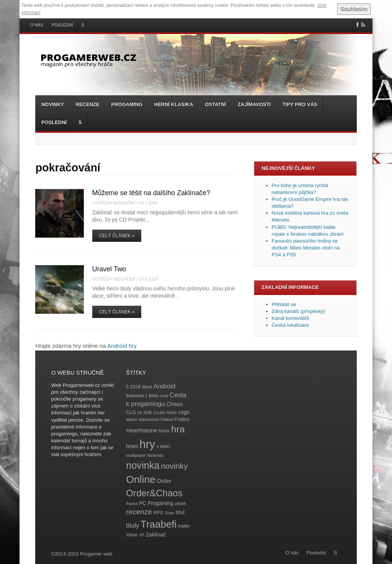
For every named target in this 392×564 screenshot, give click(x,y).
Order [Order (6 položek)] (164, 481)
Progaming (127, 104)
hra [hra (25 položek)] (178, 429)
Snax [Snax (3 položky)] (170, 513)
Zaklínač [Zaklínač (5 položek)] (156, 535)
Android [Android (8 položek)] (165, 386)
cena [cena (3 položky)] (164, 396)
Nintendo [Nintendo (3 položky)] (156, 455)
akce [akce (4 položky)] (147, 387)
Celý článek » (117, 236)
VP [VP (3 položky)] (142, 535)
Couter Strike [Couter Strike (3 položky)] (165, 412)
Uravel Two (109, 269)
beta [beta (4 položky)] (154, 396)
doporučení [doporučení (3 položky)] (149, 419)
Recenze (88, 104)
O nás (37, 25)
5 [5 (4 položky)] (127, 387)
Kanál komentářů (291, 318)
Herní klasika (174, 104)
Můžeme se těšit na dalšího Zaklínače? (151, 193)
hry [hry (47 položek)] (147, 444)
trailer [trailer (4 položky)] (184, 526)
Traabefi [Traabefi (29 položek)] (158, 524)
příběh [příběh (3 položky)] (180, 504)
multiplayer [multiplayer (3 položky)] (136, 455)
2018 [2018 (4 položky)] (136, 387)
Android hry (122, 346)
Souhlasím (354, 9)
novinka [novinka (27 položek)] (143, 465)
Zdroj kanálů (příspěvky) (298, 311)
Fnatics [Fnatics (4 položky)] (182, 419)
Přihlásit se (284, 304)
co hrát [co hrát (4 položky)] (144, 412)
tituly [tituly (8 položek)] (132, 526)
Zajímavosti (254, 104)
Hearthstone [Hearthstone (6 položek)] (142, 430)
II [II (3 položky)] (158, 447)
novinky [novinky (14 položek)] (174, 466)
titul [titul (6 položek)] (180, 512)
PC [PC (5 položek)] (143, 503)
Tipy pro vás (300, 104)
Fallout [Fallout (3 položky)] (167, 419)
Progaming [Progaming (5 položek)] (161, 503)
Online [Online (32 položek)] (141, 479)
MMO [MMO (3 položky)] (165, 447)
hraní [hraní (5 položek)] (132, 446)
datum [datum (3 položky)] (132, 419)
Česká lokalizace (291, 325)
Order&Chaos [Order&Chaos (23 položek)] (154, 493)
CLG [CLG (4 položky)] (131, 412)
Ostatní (215, 104)
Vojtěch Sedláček (114, 203)
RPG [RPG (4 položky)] (158, 513)
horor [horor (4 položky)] (164, 431)
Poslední (62, 25)
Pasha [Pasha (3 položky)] (132, 504)
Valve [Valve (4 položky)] (132, 535)
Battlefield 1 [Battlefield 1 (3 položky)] (137, 396)
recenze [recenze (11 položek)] (139, 512)
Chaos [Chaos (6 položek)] (174, 404)
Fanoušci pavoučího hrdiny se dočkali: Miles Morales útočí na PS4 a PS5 (306, 248)
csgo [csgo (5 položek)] (184, 412)
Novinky (53, 104)
